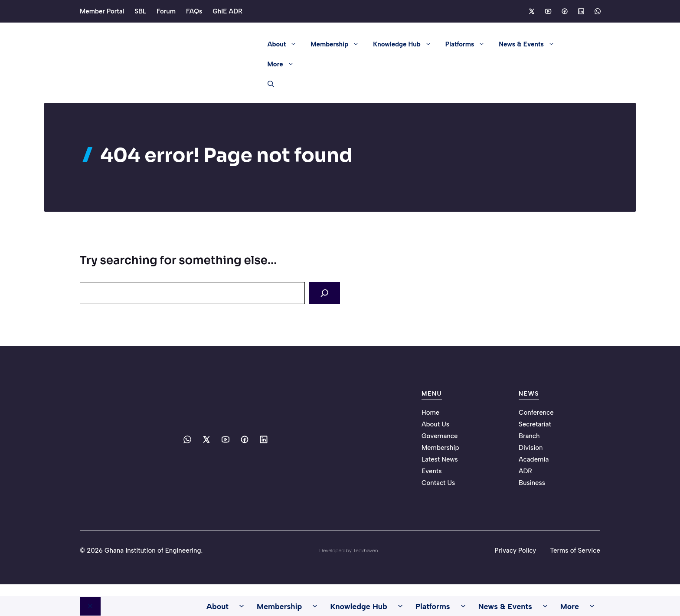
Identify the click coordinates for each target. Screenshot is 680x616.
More (284, 64)
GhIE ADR (227, 11)
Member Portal (102, 11)
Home (430, 412)
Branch (529, 435)
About (286, 44)
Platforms (469, 44)
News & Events (530, 44)
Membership (338, 44)
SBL (140, 11)
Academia (534, 459)
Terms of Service (575, 550)
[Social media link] (531, 11)
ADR (525, 470)
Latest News (440, 459)
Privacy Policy (515, 550)
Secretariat (535, 423)
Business (532, 482)
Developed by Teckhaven (348, 550)
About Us (435, 423)
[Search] (326, 293)
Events (432, 470)
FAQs (194, 11)
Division (531, 447)
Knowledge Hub (405, 44)
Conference (536, 412)
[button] (267, 84)
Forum (166, 11)
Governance (440, 435)
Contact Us (438, 482)
